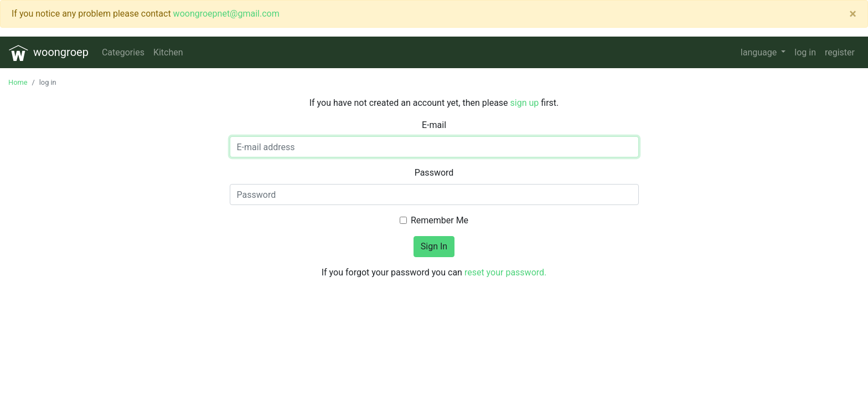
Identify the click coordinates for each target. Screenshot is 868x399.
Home (18, 82)
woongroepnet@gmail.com (226, 14)
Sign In (434, 246)
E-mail (434, 125)
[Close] (853, 14)
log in (805, 52)
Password (434, 173)
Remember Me (440, 220)
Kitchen (168, 52)
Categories (123, 52)
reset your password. (505, 272)
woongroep (49, 53)
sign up (525, 103)
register (840, 52)
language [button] (760, 52)
